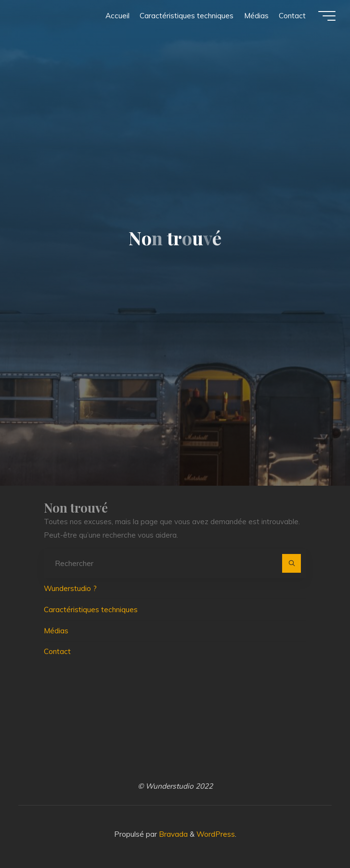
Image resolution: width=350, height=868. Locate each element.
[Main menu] (327, 16)
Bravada (172, 834)
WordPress (216, 834)
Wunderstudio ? (70, 588)
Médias (56, 631)
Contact (57, 651)
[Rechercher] (292, 564)
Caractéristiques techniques (91, 610)
